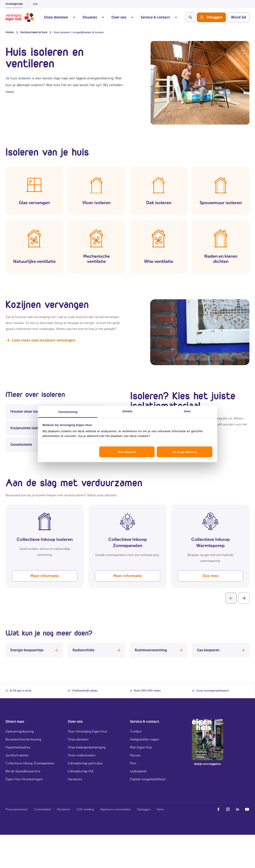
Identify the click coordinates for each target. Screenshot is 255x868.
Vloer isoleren (96, 203)
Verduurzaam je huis (34, 32)
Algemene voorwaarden (115, 809)
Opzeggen (144, 809)
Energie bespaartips (34, 650)
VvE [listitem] (35, 4)
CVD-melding (85, 809)
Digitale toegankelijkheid (148, 779)
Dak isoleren (159, 203)
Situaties (93, 17)
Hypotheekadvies (18, 747)
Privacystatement (17, 809)
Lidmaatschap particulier (85, 763)
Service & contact (159, 17)
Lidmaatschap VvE (81, 771)
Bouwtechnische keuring (23, 739)
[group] (211, 17)
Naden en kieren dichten (221, 259)
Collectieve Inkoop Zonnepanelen (30, 763)
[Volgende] (244, 598)
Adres (160, 809)
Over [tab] (187, 411)
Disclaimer (64, 809)
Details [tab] (127, 411)
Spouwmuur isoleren (221, 203)
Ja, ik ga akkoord (185, 452)
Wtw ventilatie (159, 261)
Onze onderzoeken (82, 755)
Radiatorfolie (96, 650)
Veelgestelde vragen (144, 739)
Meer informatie (45, 576)
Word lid (238, 17)
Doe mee (210, 576)
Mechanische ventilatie (96, 259)
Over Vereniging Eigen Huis (87, 731)
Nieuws (135, 755)
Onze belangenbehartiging (87, 747)
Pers (133, 763)
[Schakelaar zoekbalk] (190, 17)
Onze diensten (60, 17)
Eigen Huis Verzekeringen (24, 779)
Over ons (122, 17)
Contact (136, 731)
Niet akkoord (127, 452)
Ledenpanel (138, 771)
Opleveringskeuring (20, 731)
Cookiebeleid (42, 809)
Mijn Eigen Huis (141, 747)
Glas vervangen (34, 203)
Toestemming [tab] (68, 412)
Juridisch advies (17, 755)
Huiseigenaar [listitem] (14, 4)
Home (10, 32)
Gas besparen (221, 650)
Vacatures (75, 779)
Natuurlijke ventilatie (34, 261)
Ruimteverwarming (159, 650)
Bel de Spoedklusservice (23, 771)
